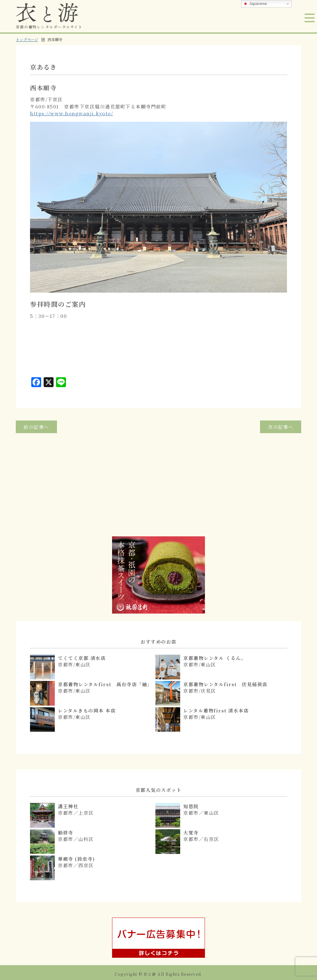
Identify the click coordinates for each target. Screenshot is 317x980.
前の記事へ (36, 427)
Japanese (255, 4)
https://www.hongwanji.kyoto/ (72, 113)
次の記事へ (281, 427)
